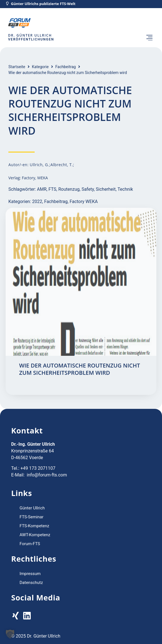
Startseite (17, 67)
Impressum (30, 574)
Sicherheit (106, 189)
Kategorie (40, 67)
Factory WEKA (84, 201)
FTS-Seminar (32, 517)
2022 (37, 201)
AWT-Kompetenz (35, 535)
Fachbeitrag (65, 67)
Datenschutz (31, 583)
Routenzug (69, 189)
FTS (53, 189)
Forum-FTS (30, 544)
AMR (42, 189)
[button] (149, 38)
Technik (125, 189)
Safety (88, 189)
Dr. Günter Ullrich (30, 35)
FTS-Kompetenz (34, 526)
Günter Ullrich (32, 508)
